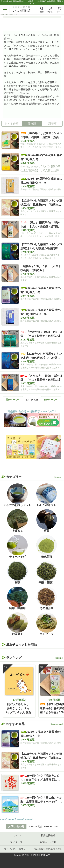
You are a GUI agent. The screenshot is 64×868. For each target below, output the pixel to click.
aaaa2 (12, 819)
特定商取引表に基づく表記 (48, 849)
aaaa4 (29, 819)
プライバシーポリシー (16, 849)
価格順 (32, 124)
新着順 (52, 124)
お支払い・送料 (48, 842)
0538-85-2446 (51, 827)
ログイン (16, 835)
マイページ (16, 842)
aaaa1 (4, 819)
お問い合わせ (16, 826)
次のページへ (51, 400)
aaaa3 (21, 819)
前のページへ (13, 400)
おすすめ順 (12, 124)
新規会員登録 (48, 835)
